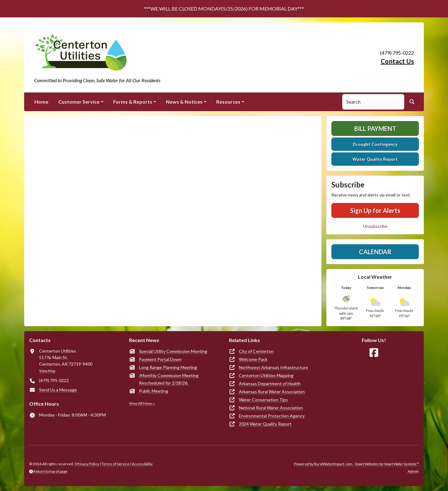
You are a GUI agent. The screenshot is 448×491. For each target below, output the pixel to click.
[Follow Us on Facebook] (374, 353)
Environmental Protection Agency (272, 416)
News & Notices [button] (184, 102)
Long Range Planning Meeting (168, 367)
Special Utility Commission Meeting (173, 351)
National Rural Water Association (271, 408)
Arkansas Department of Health (270, 383)
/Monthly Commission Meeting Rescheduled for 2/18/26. (169, 379)
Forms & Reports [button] (133, 102)
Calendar (375, 252)
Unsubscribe (375, 226)
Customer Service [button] (79, 102)
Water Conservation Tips (263, 400)
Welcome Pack (253, 359)
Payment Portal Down (160, 359)
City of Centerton (256, 351)
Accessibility (142, 464)
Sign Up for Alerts (375, 210)
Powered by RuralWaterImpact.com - (356, 464)
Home (41, 102)
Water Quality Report (375, 159)
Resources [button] (228, 102)
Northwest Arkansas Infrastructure (273, 367)
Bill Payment (375, 128)
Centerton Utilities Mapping (266, 375)
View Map (47, 371)
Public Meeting (154, 391)
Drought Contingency (375, 144)
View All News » (142, 403)
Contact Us (397, 61)
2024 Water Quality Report (265, 424)
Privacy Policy (88, 464)
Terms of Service (115, 464)
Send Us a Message (58, 390)
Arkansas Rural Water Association (272, 392)
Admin (413, 471)
